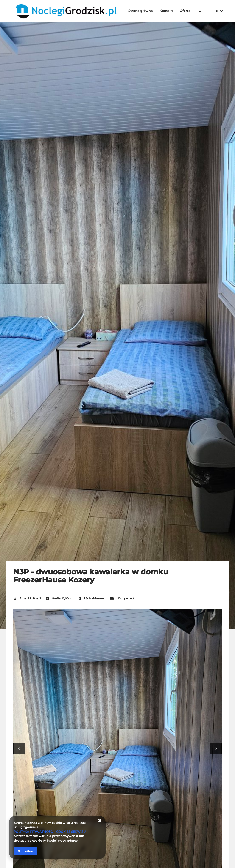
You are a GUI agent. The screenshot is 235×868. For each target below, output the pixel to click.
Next (216, 748)
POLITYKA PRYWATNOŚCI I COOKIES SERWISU (50, 832)
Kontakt (166, 11)
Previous (19, 748)
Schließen (25, 851)
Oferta (185, 11)
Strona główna (140, 11)
